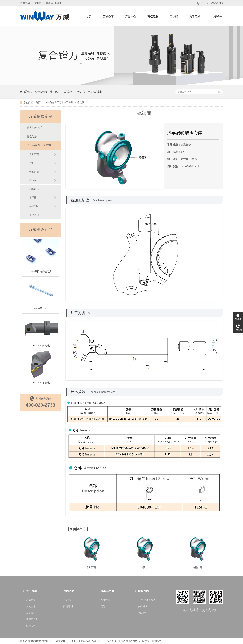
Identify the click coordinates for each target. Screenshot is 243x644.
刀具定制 (67, 92)
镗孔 (144, 567)
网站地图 (143, 613)
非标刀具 (80, 92)
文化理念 (31, 606)
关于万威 (195, 16)
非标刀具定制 (95, 92)
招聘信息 (31, 626)
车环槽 (33, 197)
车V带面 (34, 206)
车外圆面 (34, 215)
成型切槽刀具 (35, 128)
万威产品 (69, 591)
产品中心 (131, 16)
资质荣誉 (31, 613)
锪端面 (81, 102)
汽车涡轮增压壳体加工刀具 (59, 102)
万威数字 (108, 16)
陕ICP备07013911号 (91, 641)
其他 (103, 606)
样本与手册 (107, 591)
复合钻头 (32, 136)
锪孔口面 (197, 567)
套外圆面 (91, 567)
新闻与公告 (32, 619)
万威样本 (105, 600)
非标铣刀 (55, 92)
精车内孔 (34, 189)
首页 (89, 16)
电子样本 (217, 16)
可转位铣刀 (41, 92)
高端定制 (153, 16)
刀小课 (174, 16)
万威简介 (31, 600)
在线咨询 (143, 606)
